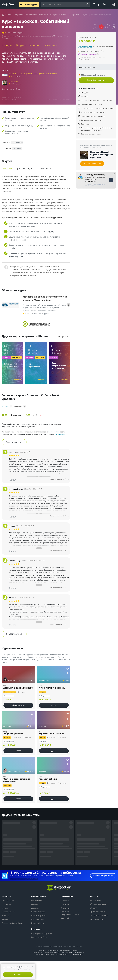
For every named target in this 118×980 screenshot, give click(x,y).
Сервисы (35, 908)
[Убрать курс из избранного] (101, 27)
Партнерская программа (41, 933)
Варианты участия (96, 67)
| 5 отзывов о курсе (15, 32)
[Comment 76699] (42, 489)
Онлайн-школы (8, 912)
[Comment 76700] (30, 452)
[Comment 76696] (34, 598)
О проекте (65, 901)
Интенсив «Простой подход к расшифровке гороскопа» (102, 155)
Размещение (37, 901)
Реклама (35, 904)
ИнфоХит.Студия (38, 912)
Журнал (5, 919)
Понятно (18, 975)
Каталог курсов (8, 901)
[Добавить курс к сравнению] (95, 27)
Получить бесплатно (92, 164)
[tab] (35, 316)
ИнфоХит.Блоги (38, 923)
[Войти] (113, 4)
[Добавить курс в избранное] (32, 669)
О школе (20, 406)
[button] (36, 324)
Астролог (18, 148)
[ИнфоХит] (8, 5)
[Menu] (21, 4)
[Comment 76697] (44, 561)
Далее (54, 705)
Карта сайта (66, 918)
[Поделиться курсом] (108, 27)
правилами (53, 432)
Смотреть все (64, 337)
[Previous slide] (4, 305)
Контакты (65, 904)
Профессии (6, 904)
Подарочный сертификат (12, 923)
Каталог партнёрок (39, 937)
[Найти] (88, 5)
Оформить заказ (18, 705)
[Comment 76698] (34, 526)
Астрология (18, 143)
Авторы (5, 908)
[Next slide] (69, 305)
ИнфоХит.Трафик (38, 916)
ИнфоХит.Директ (38, 919)
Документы (66, 908)
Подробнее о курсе (96, 80)
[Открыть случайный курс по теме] (114, 27)
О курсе (7, 406)
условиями (61, 434)
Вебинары (6, 916)
